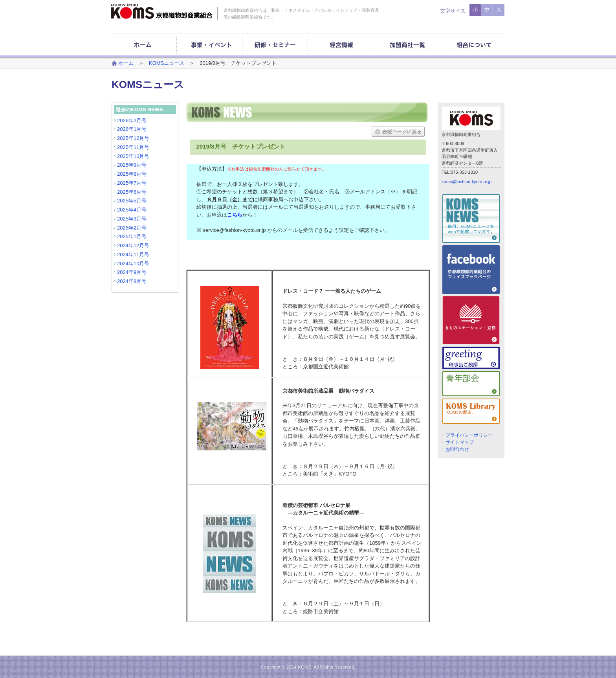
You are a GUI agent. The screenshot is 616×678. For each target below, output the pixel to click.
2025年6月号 (132, 192)
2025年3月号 (132, 219)
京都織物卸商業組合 (162, 11)
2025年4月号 (132, 210)
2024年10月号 (133, 264)
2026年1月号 (132, 129)
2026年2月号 (132, 120)
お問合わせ (457, 449)
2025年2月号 (132, 228)
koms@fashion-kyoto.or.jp (467, 182)
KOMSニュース (167, 63)
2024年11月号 (133, 254)
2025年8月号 (132, 174)
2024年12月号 (133, 245)
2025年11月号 (133, 147)
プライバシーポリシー (469, 435)
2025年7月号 (132, 183)
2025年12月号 (133, 138)
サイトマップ (460, 442)
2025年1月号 (132, 236)
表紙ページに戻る (398, 132)
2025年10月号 (133, 156)
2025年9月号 (132, 165)
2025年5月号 (132, 201)
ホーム (126, 63)
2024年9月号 (132, 272)
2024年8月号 (132, 281)
